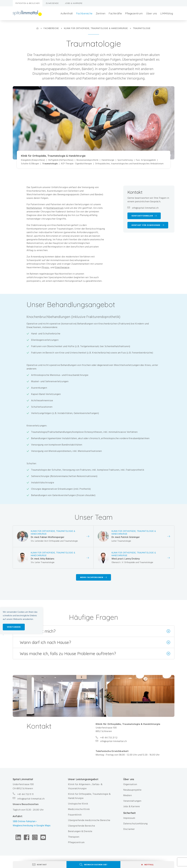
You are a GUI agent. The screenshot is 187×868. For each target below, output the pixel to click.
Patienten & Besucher (28, 3)
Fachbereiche (84, 13)
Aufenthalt (67, 13)
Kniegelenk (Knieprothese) (33, 160)
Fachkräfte (115, 13)
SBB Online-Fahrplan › (25, 821)
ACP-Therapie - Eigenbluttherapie (76, 164)
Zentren (101, 13)
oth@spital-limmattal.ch (145, 208)
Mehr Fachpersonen (92, 577)
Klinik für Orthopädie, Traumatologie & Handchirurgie (96, 28)
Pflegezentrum (134, 13)
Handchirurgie (108, 160)
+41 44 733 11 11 (25, 794)
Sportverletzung (125, 160)
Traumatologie (50, 164)
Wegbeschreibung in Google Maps (32, 826)
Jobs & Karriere (74, 3)
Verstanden (14, 627)
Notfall (147, 865)
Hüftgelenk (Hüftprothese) (61, 160)
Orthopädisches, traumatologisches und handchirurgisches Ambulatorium (129, 164)
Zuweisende (52, 3)
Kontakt (42, 865)
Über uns (152, 13)
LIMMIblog (167, 13)
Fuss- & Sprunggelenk (146, 160)
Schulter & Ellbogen (30, 164)
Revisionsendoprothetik (87, 160)
